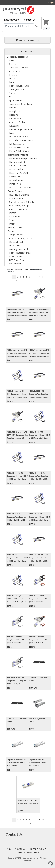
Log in (51, 3)
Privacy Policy (37, 849)
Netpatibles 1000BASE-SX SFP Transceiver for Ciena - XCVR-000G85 (17, 763)
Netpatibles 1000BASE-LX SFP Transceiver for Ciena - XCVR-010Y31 (39, 763)
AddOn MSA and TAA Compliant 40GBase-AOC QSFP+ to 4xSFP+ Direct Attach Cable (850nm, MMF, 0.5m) (39, 643)
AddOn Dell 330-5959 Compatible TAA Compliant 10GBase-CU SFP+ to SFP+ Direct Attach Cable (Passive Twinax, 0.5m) (39, 397)
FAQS (9, 849)
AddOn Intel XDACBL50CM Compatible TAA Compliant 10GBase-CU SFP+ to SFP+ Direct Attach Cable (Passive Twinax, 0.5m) (39, 561)
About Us (20, 849)
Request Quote (12, 20)
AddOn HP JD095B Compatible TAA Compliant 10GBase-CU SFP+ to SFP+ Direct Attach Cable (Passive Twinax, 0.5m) (17, 520)
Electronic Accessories (21, 269)
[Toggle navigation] (6, 34)
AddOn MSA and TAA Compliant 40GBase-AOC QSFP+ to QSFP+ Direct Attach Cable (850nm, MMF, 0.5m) (39, 602)
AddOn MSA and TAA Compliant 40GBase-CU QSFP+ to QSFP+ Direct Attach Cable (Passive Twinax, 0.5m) (15, 643)
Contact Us (30, 20)
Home (9, 269)
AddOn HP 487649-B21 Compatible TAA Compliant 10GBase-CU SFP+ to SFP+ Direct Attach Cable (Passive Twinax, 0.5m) (39, 479)
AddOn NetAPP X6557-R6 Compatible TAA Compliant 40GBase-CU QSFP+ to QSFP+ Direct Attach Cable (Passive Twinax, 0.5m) (17, 684)
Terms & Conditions (27, 852)
